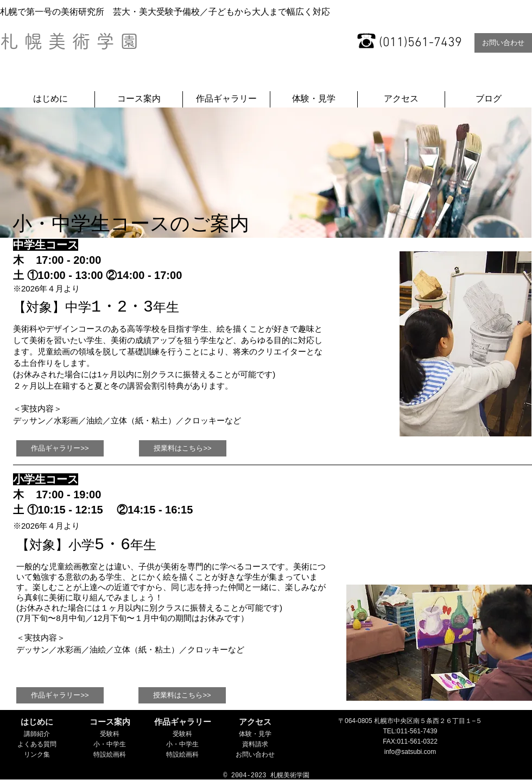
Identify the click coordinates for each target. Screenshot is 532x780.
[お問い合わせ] (503, 43)
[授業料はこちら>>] (183, 448)
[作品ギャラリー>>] (60, 448)
